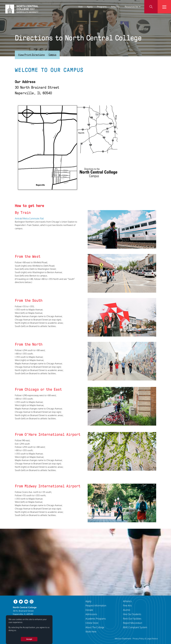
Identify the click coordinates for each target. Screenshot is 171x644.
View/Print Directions (31, 55)
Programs (102, 7)
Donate (89, 610)
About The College (95, 627)
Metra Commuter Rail (33, 218)
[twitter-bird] (21, 601)
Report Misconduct (133, 623)
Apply (90, 7)
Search (151, 7)
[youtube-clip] (26, 601)
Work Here (91, 632)
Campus (53, 55)
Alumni (127, 610)
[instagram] (32, 601)
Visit (80, 7)
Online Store (92, 623)
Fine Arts (127, 605)
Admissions (91, 614)
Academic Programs (96, 619)
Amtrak (18, 218)
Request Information (96, 605)
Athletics (115, 7)
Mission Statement (123, 639)
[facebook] (15, 601)
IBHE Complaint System (135, 627)
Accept (29, 639)
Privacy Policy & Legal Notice (145, 639)
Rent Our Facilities (132, 619)
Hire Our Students (132, 614)
